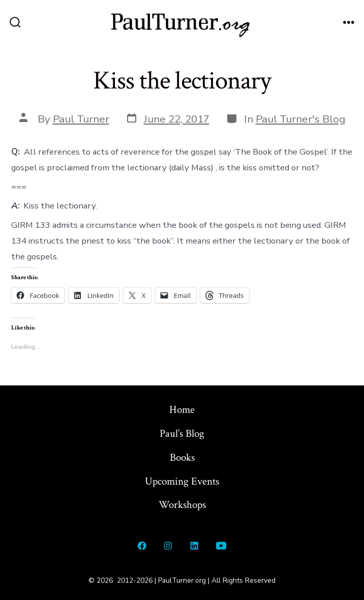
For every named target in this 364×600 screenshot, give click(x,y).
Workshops (182, 505)
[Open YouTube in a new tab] (221, 546)
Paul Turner (81, 119)
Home (182, 410)
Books (182, 457)
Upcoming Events (182, 481)
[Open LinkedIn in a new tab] (194, 546)
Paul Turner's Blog (300, 119)
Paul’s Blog (182, 433)
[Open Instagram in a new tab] (168, 546)
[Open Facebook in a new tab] (142, 546)
